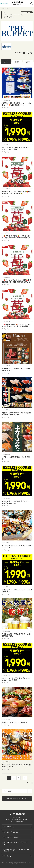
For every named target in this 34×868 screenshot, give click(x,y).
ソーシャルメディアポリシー (12, 837)
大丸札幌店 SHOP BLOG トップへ (18, 799)
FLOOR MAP (27, 12)
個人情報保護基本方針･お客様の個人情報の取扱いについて (16, 850)
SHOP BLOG (6, 62)
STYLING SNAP (17, 62)
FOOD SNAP (28, 62)
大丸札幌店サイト (8, 827)
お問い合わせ (7, 856)
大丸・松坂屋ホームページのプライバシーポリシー (15, 843)
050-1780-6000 (18, 822)
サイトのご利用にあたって (11, 832)
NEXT (30, 783)
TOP (3, 8)
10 (25, 778)
